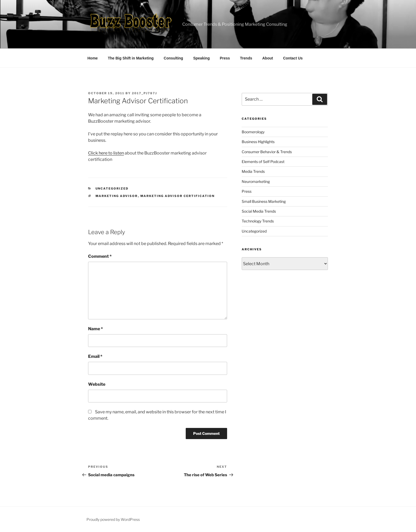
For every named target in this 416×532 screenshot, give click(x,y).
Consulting (173, 58)
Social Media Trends (259, 211)
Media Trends (253, 171)
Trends (246, 58)
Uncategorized (112, 188)
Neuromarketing (256, 181)
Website (97, 384)
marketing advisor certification (178, 196)
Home (93, 58)
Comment (100, 256)
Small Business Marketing (264, 201)
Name (96, 329)
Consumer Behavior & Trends (267, 152)
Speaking (201, 58)
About (268, 58)
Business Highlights (258, 142)
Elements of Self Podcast (263, 162)
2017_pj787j (144, 93)
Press (225, 58)
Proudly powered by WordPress (113, 519)
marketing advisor (117, 196)
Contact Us (293, 58)
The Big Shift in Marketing (131, 58)
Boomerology (253, 132)
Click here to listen (106, 153)
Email (95, 356)
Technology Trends (258, 221)
